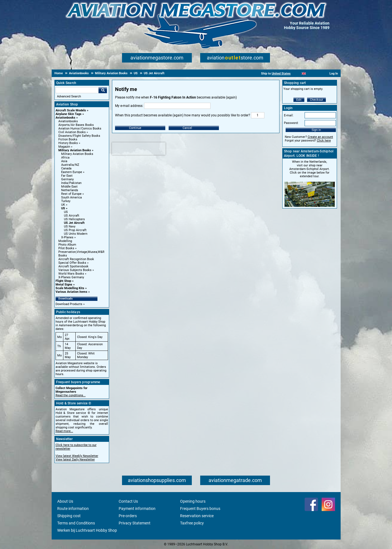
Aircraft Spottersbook (73, 266)
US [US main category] (66, 212)
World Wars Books (71, 274)
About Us (65, 501)
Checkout (316, 100)
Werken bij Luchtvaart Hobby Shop (87, 530)
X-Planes (67, 237)
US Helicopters (74, 219)
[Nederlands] (297, 74)
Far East (67, 176)
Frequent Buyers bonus (200, 509)
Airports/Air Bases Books (76, 125)
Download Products (69, 304)
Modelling (65, 241)
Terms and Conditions (76, 523)
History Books (68, 143)
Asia (64, 161)
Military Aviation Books (75, 150)
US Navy (70, 226)
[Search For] (77, 90)
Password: (291, 123)
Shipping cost (69, 516)
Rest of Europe (71, 194)
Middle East (69, 187)
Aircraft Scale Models (71, 110)
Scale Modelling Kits (70, 288)
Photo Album (67, 245)
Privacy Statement (135, 523)
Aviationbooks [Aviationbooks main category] (68, 121)
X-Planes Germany (71, 277)
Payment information (137, 509)
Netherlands (70, 190)
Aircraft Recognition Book (76, 259)
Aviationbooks (65, 118)
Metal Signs (64, 285)
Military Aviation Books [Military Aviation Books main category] (77, 154)
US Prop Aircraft (75, 230)
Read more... (64, 431)
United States (281, 74)
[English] (304, 74)
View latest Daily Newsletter (75, 460)
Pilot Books (66, 248)
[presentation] (139, 149)
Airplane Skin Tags (69, 114)
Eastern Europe (72, 172)
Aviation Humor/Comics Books (80, 129)
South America (71, 197)
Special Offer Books (72, 263)
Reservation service (197, 516)
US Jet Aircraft (74, 223)
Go (103, 90)
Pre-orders (128, 516)
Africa (65, 158)
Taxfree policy (192, 523)
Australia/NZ (70, 165)
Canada (66, 168)
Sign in (316, 130)
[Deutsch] (318, 74)
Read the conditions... (71, 395)
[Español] (311, 74)
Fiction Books (68, 139)
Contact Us (128, 501)
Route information (73, 509)
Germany (67, 179)
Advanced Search (69, 96)
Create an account (320, 137)
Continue (135, 128)
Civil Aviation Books (72, 132)
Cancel (187, 128)
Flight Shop (63, 281)
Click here (324, 141)
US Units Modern (76, 234)
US (63, 208)
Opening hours (193, 501)
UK (63, 205)
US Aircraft (72, 216)
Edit (299, 100)
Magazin (64, 147)
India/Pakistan (71, 183)
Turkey (66, 201)
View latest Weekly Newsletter (77, 456)
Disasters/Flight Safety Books (79, 136)
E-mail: (289, 115)
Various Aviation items (71, 292)
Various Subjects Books (75, 270)
